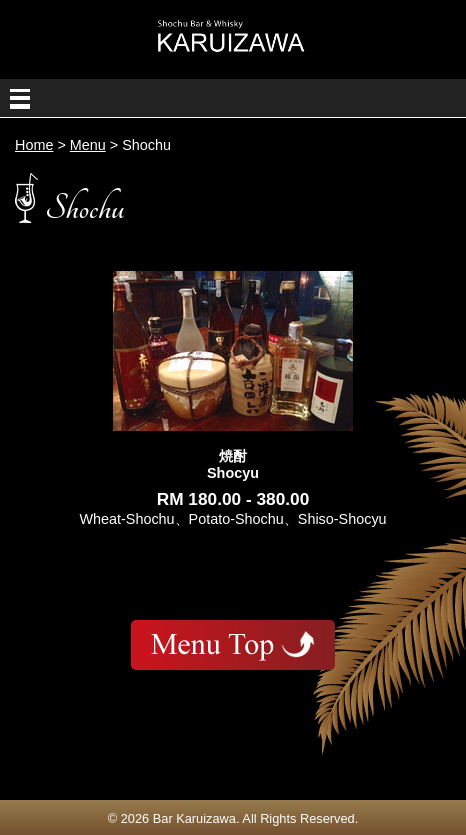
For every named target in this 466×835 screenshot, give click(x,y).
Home (34, 145)
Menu (88, 145)
